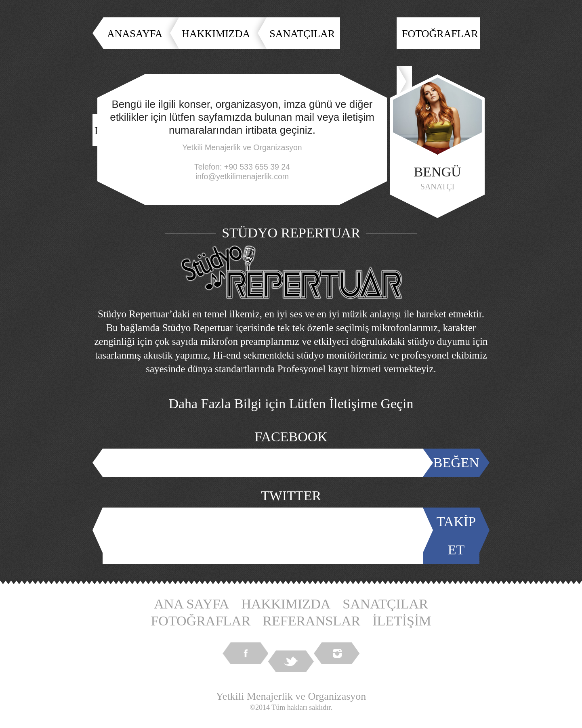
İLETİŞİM (402, 621)
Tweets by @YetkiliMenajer (265, 536)
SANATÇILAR (302, 34)
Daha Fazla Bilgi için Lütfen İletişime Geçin (291, 404)
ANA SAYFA (191, 604)
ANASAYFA (135, 34)
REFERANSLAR (311, 621)
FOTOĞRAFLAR (440, 34)
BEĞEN (456, 463)
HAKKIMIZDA (216, 34)
